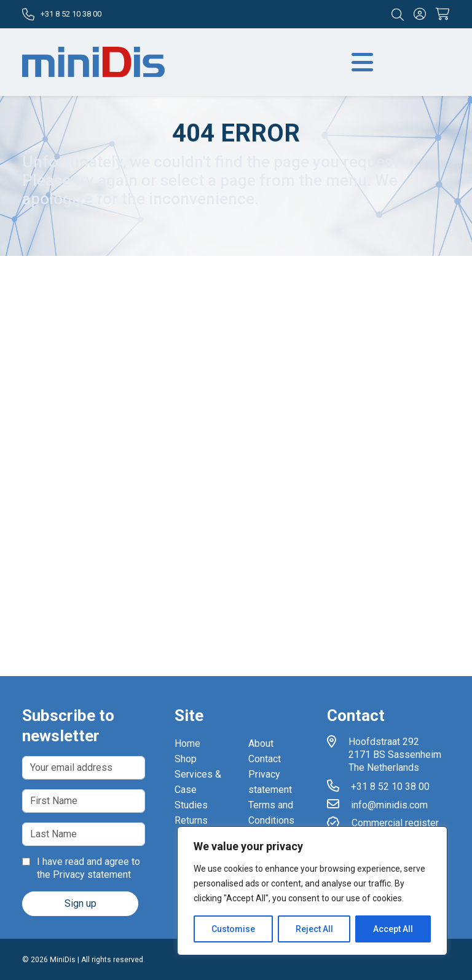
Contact (265, 759)
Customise (233, 929)
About (261, 743)
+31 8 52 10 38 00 (62, 14)
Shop (186, 759)
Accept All (393, 929)
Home (187, 743)
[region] (312, 891)
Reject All (314, 929)
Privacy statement (92, 874)
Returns (191, 820)
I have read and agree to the (81, 868)
